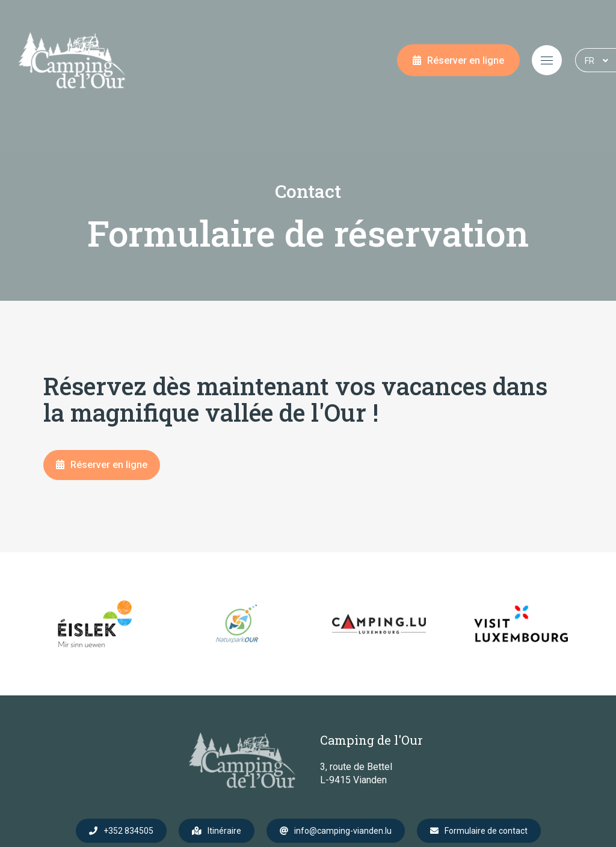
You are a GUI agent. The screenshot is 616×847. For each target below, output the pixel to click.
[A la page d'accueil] (72, 60)
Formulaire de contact (486, 831)
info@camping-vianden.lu (343, 831)
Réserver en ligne (466, 60)
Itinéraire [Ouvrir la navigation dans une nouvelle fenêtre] (224, 831)
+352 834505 (128, 831)
